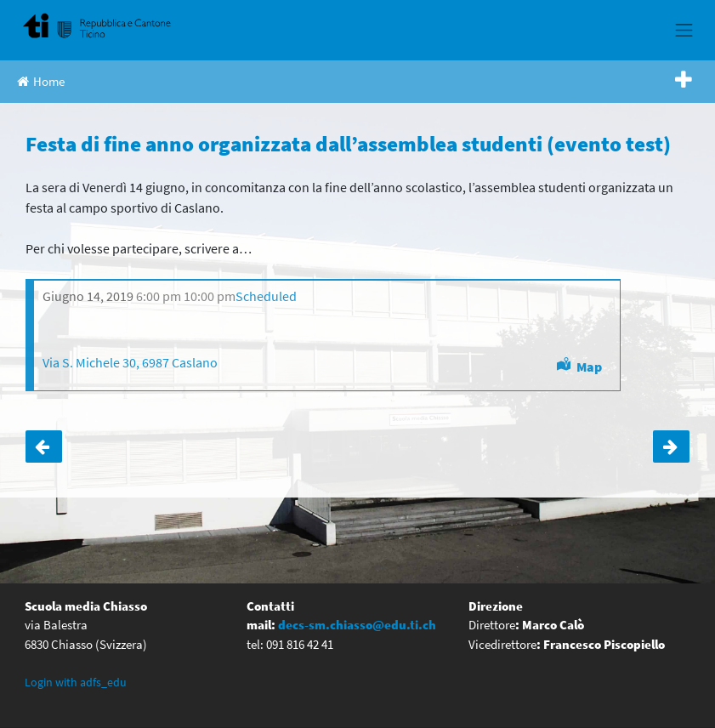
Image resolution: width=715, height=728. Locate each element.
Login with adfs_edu (76, 682)
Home (41, 81)
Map (589, 367)
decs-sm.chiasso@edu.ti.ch (357, 625)
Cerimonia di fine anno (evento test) (44, 447)
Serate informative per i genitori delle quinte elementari (671, 447)
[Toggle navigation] (684, 30)
